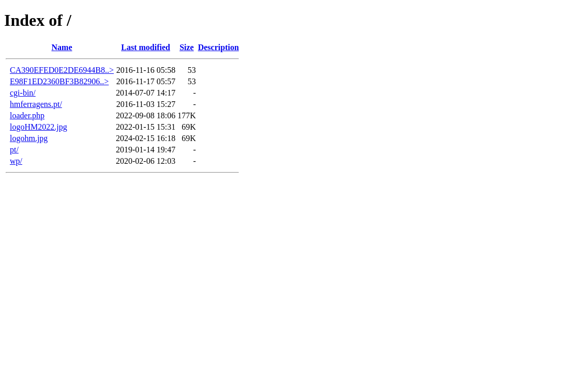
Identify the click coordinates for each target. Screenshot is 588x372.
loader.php (27, 115)
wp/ (16, 161)
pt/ (14, 150)
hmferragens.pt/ (36, 104)
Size (187, 47)
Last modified (146, 47)
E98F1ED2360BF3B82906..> (59, 81)
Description (218, 47)
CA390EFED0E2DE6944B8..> (62, 70)
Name (62, 47)
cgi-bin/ (23, 93)
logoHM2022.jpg (39, 127)
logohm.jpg (29, 138)
